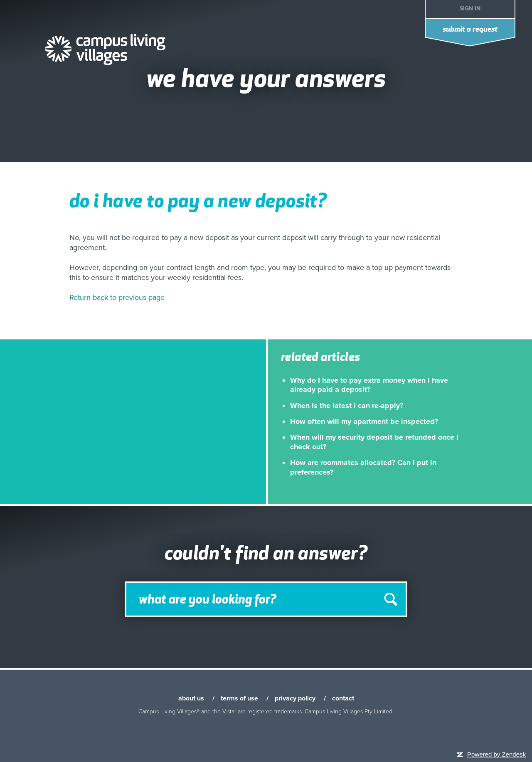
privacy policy (295, 698)
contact (343, 698)
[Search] (266, 599)
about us (191, 698)
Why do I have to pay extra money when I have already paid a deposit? (369, 385)
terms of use (239, 698)
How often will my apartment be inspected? (364, 421)
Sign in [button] (470, 9)
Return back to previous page (117, 297)
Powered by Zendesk (496, 754)
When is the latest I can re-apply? (347, 406)
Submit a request (470, 30)
